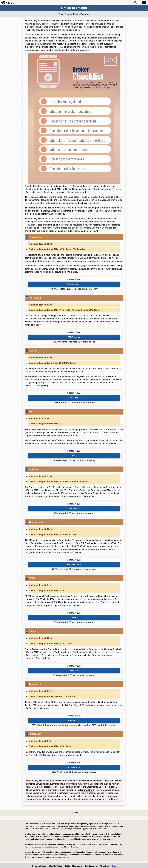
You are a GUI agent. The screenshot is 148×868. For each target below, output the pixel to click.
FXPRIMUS (73, 761)
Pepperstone (73, 284)
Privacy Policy (39, 859)
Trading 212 (73, 714)
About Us (104, 859)
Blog (114, 859)
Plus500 (73, 396)
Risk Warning (91, 859)
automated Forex (86, 783)
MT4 (114, 777)
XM (73, 453)
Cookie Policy (56, 859)
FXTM (73, 613)
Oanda (73, 665)
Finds (74, 806)
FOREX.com (73, 336)
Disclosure (77, 859)
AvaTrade (73, 506)
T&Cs (67, 859)
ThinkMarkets (73, 561)
